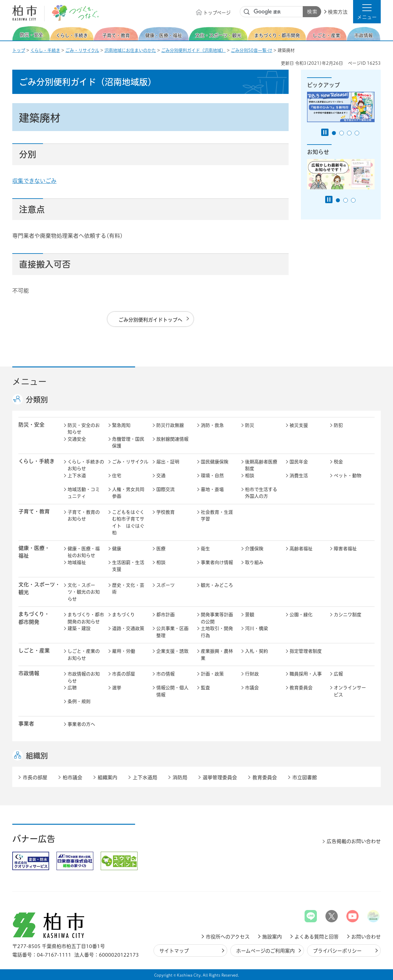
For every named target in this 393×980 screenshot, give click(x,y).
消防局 (180, 777)
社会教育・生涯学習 (217, 516)
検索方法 (338, 12)
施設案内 (272, 937)
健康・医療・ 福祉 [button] (34, 552)
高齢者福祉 (301, 549)
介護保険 (254, 549)
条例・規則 (79, 701)
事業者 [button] (26, 724)
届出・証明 (168, 462)
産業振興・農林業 (217, 655)
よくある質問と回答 (317, 937)
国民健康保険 (215, 462)
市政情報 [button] (29, 673)
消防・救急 (212, 425)
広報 (338, 674)
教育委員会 (301, 688)
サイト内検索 (247, 12)
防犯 (338, 425)
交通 (161, 476)
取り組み (254, 562)
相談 (250, 476)
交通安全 (77, 439)
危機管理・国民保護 (128, 443)
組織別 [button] (37, 756)
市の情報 (165, 674)
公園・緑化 (301, 615)
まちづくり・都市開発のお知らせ (86, 618)
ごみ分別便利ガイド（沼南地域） (193, 50)
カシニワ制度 (348, 615)
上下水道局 (145, 777)
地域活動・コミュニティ (84, 493)
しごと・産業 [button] (34, 651)
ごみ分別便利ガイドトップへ (150, 320)
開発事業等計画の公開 (217, 618)
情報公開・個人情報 (172, 691)
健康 (117, 549)
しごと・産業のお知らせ (84, 655)
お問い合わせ (366, 937)
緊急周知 (121, 425)
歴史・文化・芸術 (128, 589)
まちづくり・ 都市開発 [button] (34, 618)
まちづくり (123, 615)
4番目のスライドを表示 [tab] (357, 133)
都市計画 (165, 615)
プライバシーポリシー (337, 951)
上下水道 (77, 476)
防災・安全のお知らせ (84, 429)
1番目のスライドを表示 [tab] (334, 133)
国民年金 (299, 462)
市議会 (252, 688)
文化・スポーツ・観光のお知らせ (84, 592)
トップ (19, 50)
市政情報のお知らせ (84, 677)
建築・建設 (79, 628)
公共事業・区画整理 (172, 632)
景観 (250, 615)
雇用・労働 (124, 651)
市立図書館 (305, 777)
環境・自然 (212, 476)
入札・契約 (257, 651)
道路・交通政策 (128, 628)
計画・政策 (212, 674)
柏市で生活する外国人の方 (261, 493)
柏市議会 (72, 777)
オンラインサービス (350, 691)
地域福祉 (77, 562)
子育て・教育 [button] (34, 511)
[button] (367, 12)
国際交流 (165, 489)
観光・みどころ (217, 585)
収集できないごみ (34, 181)
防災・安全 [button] (31, 425)
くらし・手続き (45, 50)
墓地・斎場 (212, 489)
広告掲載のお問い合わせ (354, 841)
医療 (161, 549)
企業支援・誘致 (172, 651)
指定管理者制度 (306, 651)
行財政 (252, 674)
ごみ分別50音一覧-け (252, 50)
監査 (205, 688)
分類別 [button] (37, 400)
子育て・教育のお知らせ (84, 516)
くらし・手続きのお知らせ (86, 465)
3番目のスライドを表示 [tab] (349, 133)
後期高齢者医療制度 (261, 465)
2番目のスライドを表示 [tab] (342, 133)
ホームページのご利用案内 (265, 951)
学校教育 (165, 512)
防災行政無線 (170, 425)
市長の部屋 (124, 674)
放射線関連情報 (172, 439)
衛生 (205, 549)
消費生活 (299, 476)
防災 (250, 425)
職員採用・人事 (306, 674)
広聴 (72, 688)
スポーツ (165, 585)
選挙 (117, 688)
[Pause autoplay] (325, 132)
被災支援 (299, 425)
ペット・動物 (348, 476)
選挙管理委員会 (220, 777)
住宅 (117, 476)
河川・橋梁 (257, 628)
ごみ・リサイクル (82, 50)
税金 (338, 462)
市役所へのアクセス (228, 937)
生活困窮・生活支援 (128, 566)
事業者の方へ (81, 724)
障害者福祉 (345, 549)
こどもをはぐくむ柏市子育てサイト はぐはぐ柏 (128, 523)
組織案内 (107, 777)
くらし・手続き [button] (37, 461)
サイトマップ (174, 951)
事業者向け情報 (217, 562)
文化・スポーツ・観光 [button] (39, 588)
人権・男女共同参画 (128, 493)
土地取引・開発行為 (217, 632)
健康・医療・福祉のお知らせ (84, 552)
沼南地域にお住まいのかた (130, 50)
